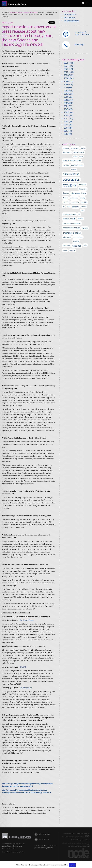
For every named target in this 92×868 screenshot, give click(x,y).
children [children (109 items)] (74, 169)
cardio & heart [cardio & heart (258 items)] (77, 165)
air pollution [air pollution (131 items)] (75, 148)
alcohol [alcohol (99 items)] (83, 148)
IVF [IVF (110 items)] (79, 214)
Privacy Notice (20, 852)
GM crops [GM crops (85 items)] (84, 206)
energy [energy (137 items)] (83, 198)
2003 (66, 131)
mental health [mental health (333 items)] (69, 219)
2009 (66, 112)
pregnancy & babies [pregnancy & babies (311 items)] (72, 233)
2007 (66, 118)
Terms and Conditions (8, 852)
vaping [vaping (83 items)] (85, 245)
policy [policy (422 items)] (85, 228)
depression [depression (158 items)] (83, 189)
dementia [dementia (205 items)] (82, 184)
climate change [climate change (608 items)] (71, 174)
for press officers (71, 21)
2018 (66, 84)
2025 (66, 63)
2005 (66, 125)
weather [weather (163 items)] (72, 250)
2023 (66, 69)
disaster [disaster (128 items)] (65, 198)
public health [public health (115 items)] (67, 237)
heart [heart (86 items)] (83, 210)
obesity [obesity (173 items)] (80, 218)
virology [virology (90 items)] (65, 250)
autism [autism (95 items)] (75, 156)
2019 (66, 81)
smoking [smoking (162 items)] (76, 241)
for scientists (70, 18)
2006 (66, 122)
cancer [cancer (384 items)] (66, 165)
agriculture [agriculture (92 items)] (66, 148)
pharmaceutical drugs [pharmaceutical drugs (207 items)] (71, 228)
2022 (66, 72)
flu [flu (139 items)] (64, 206)
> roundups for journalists (30, 13)
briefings (79, 44)
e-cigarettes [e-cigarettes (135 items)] (74, 198)
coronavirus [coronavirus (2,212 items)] (71, 179)
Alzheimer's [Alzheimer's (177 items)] (67, 152)
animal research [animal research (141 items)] (79, 152)
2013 (66, 100)
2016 (66, 91)
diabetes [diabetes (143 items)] (66, 193)
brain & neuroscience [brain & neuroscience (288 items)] (72, 160)
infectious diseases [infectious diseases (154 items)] (69, 214)
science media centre (16, 13)
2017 (66, 88)
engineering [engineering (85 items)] (66, 202)
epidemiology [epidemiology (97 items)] (75, 202)
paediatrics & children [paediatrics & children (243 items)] (72, 223)
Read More (64, 865)
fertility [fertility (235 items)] (84, 202)
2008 (66, 115)
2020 (66, 78)
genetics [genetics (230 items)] (76, 207)
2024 (66, 66)
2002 (66, 134)
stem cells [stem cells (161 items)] (66, 245)
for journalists (70, 14)
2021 (66, 75)
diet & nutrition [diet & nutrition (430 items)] (78, 193)
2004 (66, 128)
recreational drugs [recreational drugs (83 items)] (78, 237)
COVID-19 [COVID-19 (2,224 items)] (70, 185)
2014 (66, 97)
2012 (66, 103)
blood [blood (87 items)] (81, 156)
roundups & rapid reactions (83, 33)
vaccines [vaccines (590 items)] (77, 246)
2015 (66, 94)
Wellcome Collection (50, 846)
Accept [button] (72, 865)
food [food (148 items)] (68, 206)
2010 (66, 109)
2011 (66, 106)
